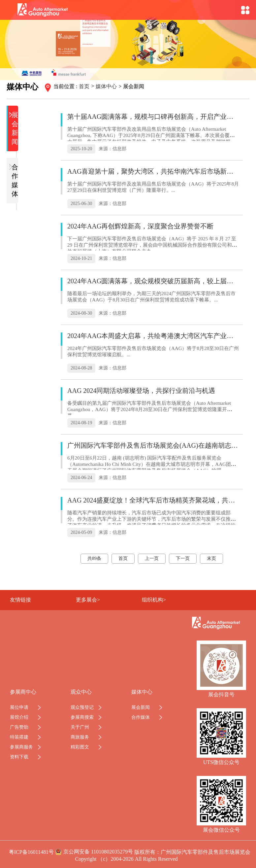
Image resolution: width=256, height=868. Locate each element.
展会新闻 (14, 128)
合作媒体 (14, 180)
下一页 (183, 558)
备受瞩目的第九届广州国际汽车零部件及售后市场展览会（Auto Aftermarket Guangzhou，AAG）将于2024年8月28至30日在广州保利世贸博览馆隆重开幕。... (149, 409)
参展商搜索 (82, 717)
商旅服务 (80, 737)
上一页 (152, 558)
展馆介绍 (19, 717)
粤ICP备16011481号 (31, 852)
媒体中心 (106, 86)
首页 (84, 86)
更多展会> (88, 600)
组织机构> (154, 600)
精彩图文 (80, 747)
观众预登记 (82, 707)
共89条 (94, 558)
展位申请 (19, 707)
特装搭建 (19, 737)
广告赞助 (19, 727)
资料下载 (19, 757)
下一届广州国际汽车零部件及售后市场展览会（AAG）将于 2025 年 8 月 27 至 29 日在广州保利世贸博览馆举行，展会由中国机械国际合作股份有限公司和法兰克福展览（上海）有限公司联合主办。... (152, 245)
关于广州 (80, 727)
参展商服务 (21, 747)
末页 (211, 558)
